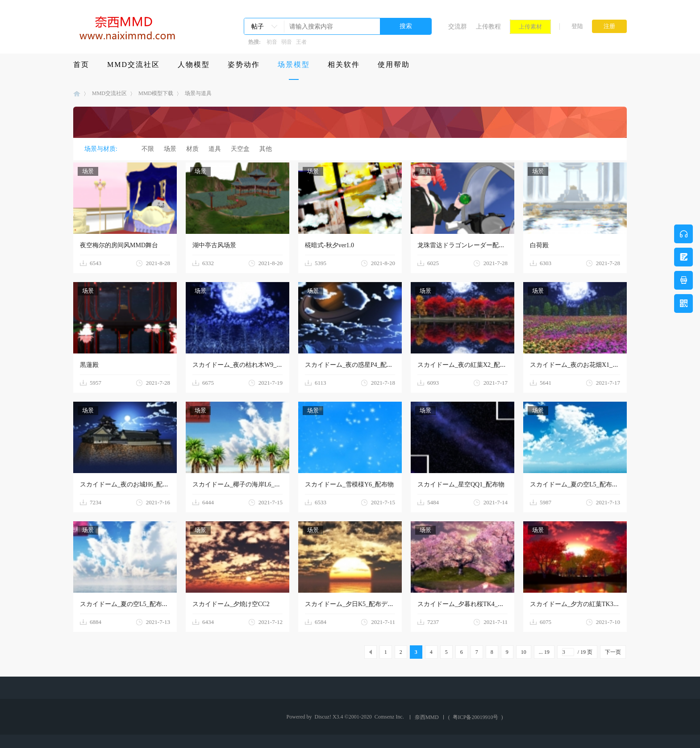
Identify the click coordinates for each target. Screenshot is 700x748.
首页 (81, 64)
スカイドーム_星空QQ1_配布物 (461, 484)
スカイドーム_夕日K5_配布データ (352, 604)
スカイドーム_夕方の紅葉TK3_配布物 (583, 604)
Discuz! (323, 717)
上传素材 (530, 27)
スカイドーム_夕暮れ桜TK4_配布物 (467, 604)
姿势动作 (244, 64)
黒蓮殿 (89, 365)
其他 (266, 149)
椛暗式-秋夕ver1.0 (329, 245)
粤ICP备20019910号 (476, 717)
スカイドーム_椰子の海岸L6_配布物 (243, 484)
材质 (192, 149)
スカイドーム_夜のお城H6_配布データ (134, 484)
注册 (609, 26)
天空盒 (240, 149)
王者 (301, 42)
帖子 (258, 27)
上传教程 (488, 27)
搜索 (406, 26)
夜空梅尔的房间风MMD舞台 (119, 245)
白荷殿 (539, 245)
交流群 (458, 27)
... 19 (544, 652)
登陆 (577, 26)
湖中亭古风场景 (214, 245)
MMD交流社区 (133, 64)
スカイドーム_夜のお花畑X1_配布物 (581, 365)
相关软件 (344, 64)
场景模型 (294, 64)
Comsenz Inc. (389, 717)
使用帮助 (394, 64)
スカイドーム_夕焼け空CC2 (231, 604)
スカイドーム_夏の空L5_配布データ (580, 484)
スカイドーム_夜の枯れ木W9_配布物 (244, 365)
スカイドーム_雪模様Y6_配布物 (349, 484)
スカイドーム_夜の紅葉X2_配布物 (465, 365)
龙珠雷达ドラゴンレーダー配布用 (464, 245)
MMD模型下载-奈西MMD (77, 93)
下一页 (613, 652)
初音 (272, 42)
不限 (148, 149)
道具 (215, 149)
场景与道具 (198, 93)
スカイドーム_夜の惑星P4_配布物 (352, 365)
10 (524, 652)
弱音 (287, 42)
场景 (170, 149)
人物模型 (194, 64)
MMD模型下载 (156, 93)
